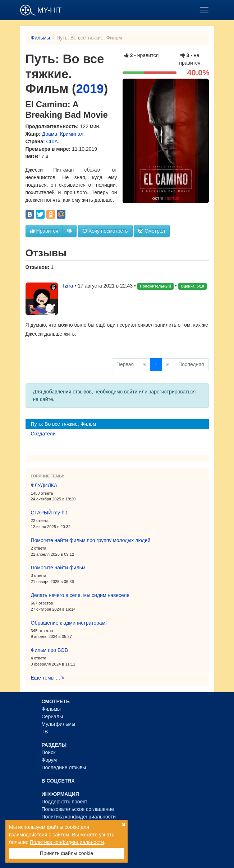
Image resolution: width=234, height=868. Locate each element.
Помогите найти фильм (58, 568)
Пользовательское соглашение (78, 809)
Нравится (44, 231)
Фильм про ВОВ (50, 650)
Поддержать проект (65, 802)
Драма (50, 134)
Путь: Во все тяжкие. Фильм (64, 424)
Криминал (72, 134)
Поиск (49, 752)
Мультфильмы (59, 724)
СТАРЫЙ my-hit (49, 513)
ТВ (45, 732)
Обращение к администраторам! (69, 623)
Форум (49, 760)
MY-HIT (41, 10)
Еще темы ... (48, 678)
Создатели (43, 434)
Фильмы (41, 38)
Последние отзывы (64, 767)
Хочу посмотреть (105, 231)
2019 (90, 89)
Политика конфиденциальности (79, 817)
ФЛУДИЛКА (44, 485)
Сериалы (52, 717)
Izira (68, 286)
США (52, 141)
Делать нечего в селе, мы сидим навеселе (80, 595)
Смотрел (152, 231)
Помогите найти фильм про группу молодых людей (91, 540)
